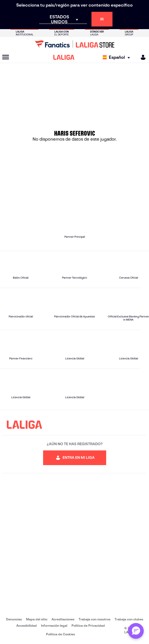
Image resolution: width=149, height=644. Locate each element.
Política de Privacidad (88, 626)
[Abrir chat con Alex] (136, 631)
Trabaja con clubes (129, 619)
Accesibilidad (27, 626)
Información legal (54, 626)
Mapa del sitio (37, 619)
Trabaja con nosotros (94, 619)
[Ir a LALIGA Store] (74, 44)
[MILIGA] (141, 57)
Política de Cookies (60, 634)
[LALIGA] (64, 57)
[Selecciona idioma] (118, 57)
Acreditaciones (63, 619)
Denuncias (14, 619)
